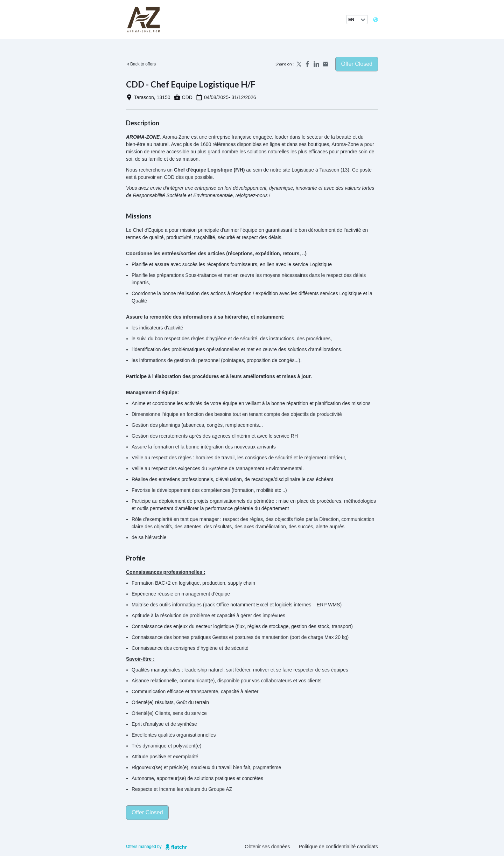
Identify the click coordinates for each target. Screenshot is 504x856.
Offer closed (357, 64)
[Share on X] (298, 64)
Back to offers (141, 64)
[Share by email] (325, 64)
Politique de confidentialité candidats (339, 847)
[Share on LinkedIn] (316, 64)
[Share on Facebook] (307, 64)
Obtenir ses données (267, 847)
